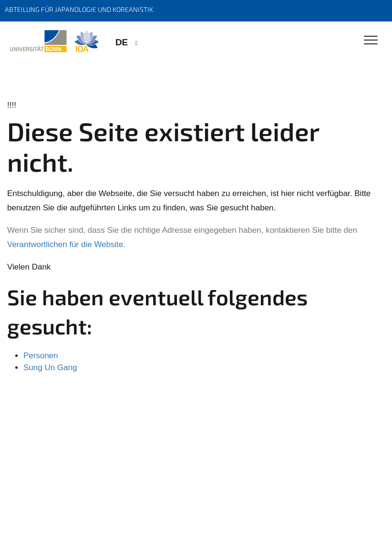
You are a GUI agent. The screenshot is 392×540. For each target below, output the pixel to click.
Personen (41, 356)
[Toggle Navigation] (371, 41)
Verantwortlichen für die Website (65, 244)
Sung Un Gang (50, 368)
